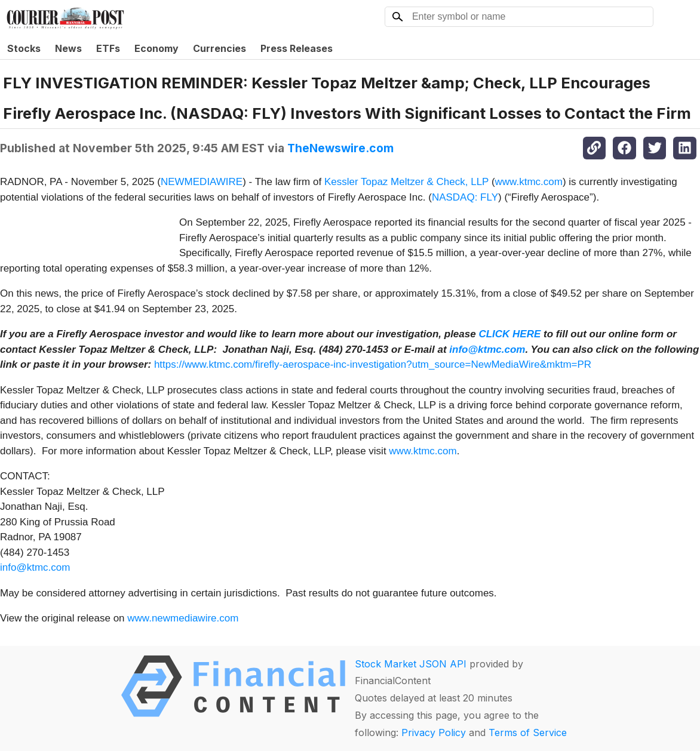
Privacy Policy (434, 732)
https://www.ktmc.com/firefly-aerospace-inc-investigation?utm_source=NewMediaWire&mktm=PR (373, 364)
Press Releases (297, 48)
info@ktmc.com (35, 567)
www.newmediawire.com (183, 618)
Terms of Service (528, 732)
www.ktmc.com (529, 182)
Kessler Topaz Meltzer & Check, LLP (406, 182)
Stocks (24, 48)
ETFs (108, 48)
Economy (156, 48)
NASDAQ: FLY (465, 197)
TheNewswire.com (340, 148)
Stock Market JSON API (411, 664)
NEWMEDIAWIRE (202, 182)
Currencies (219, 48)
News (68, 48)
